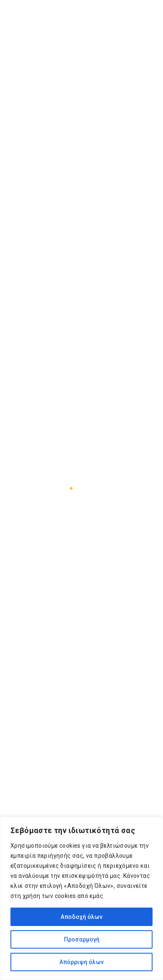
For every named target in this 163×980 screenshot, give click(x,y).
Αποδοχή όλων (81, 917)
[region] (81, 898)
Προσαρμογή (82, 939)
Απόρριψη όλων (81, 962)
